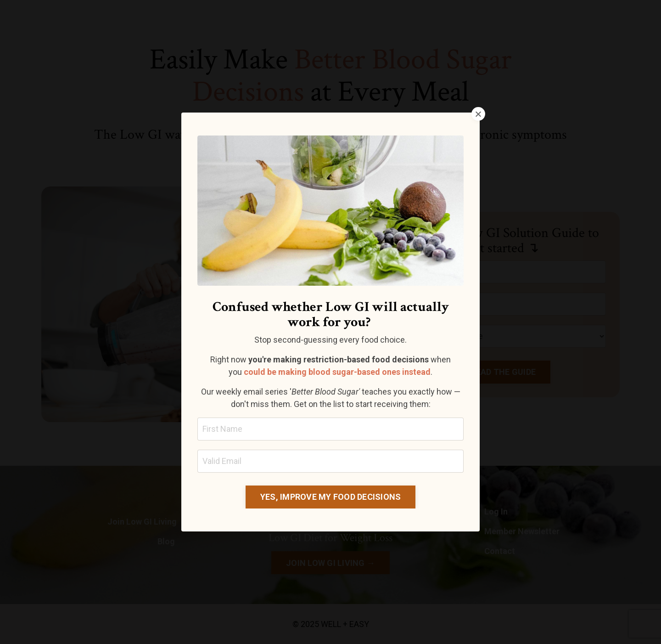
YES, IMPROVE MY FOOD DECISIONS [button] (331, 497)
